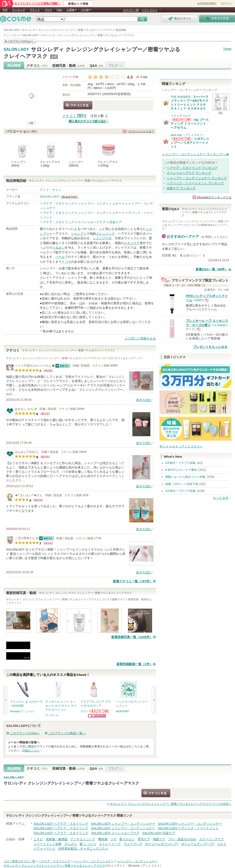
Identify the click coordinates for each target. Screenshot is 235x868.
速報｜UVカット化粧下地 (182, 484)
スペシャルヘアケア (92, 222)
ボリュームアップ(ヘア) (198, 844)
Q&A (59, 10)
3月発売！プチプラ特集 (180, 491)
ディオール (52, 715)
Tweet (227, 49)
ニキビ (38, 839)
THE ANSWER (181, 97)
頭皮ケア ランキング (181, 188)
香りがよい (127, 839)
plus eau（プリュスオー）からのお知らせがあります (181, 139)
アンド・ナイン (51, 190)
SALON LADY (16, 50)
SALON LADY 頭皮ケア (159, 833)
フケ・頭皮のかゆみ (182, 839)
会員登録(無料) (207, 4)
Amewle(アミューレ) (22, 711)
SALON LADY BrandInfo (71, 197)
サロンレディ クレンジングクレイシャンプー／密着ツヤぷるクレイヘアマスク (71, 783)
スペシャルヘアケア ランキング (189, 173)
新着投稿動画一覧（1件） (135, 664)
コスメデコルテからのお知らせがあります (181, 120)
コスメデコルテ (181, 116)
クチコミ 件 (75, 116)
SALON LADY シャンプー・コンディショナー (123, 824)
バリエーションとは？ (141, 131)
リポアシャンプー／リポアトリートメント (190, 143)
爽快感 (103, 839)
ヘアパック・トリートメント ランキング (195, 183)
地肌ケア (159, 839)
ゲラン (85, 711)
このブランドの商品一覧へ (67, 733)
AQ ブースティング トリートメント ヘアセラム (190, 124)
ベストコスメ (149, 10)
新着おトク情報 (78, 4)
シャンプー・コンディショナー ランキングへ (194, 154)
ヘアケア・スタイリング (57, 203)
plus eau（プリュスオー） (188, 135)
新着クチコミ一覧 (133, 581)
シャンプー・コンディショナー (100, 203)
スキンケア (132, 243)
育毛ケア (144, 839)
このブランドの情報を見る (20, 41)
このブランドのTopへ (25, 733)
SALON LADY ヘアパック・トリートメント (188, 828)
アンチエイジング (83, 839)
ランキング (19, 10)
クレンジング (105, 234)
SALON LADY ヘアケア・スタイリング (61, 824)
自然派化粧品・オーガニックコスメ (83, 849)
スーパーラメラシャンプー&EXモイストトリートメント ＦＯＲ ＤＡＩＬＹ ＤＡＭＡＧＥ (190, 103)
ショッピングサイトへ (97, 716)
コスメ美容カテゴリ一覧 (19, 861)
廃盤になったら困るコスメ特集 (185, 477)
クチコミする (78, 105)
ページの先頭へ (171, 804)
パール (60, 257)
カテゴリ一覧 (131, 10)
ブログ (48, 10)
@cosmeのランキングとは (214, 197)
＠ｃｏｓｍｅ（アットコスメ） (181, 446)
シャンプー (79, 234)
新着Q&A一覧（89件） (212, 269)
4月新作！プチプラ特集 (180, 463)
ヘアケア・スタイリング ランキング (192, 168)
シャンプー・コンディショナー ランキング (197, 178)
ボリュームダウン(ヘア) (162, 844)
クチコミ (37, 66)
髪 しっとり (88, 844)
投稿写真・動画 (68, 66)
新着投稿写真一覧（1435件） (132, 637)
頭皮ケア (116, 222)
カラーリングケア (211, 839)
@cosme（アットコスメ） (145, 866)
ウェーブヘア (133, 844)
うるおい (59, 248)
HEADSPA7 (123, 711)
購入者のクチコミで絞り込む (88, 121)
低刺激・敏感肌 (57, 839)
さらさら (71, 844)
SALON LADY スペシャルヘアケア (115, 833)
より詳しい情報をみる (140, 338)
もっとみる (221, 498)
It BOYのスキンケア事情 (181, 470)
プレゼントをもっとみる (210, 347)
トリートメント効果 (48, 844)
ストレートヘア (110, 844)
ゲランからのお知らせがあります (99, 711)
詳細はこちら (31, 751)
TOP (5, 10)
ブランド (35, 10)
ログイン (227, 4)
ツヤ (68, 262)
